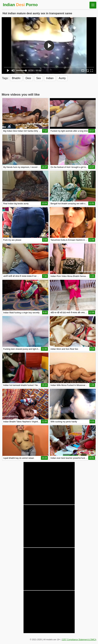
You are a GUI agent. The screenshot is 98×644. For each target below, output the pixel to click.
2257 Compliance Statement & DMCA (79, 640)
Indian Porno (20, 5)
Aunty (62, 78)
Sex (39, 78)
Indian (50, 78)
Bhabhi (16, 78)
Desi (28, 78)
